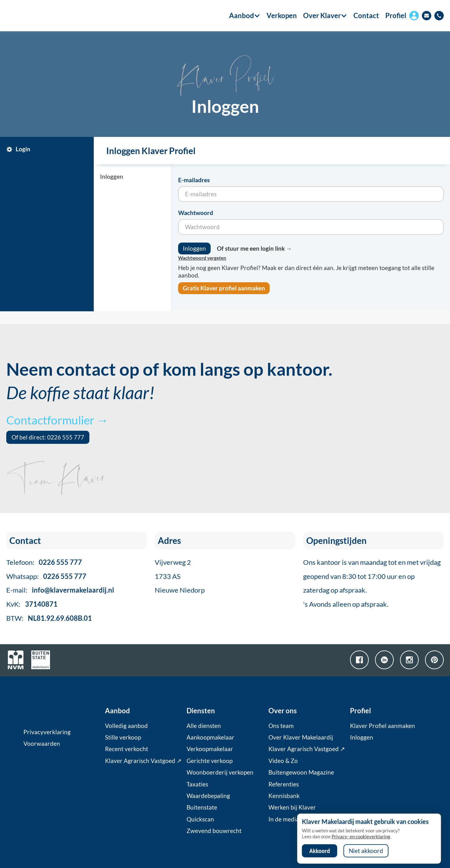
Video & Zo (283, 761)
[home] (41, 16)
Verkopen (282, 16)
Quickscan (200, 819)
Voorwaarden (42, 744)
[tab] (48, 149)
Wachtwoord (196, 213)
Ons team (281, 726)
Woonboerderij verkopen (220, 772)
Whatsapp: (46, 576)
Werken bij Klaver (292, 807)
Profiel (396, 15)
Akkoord (320, 851)
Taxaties (197, 784)
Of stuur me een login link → (254, 248)
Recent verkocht (127, 749)
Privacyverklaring (47, 732)
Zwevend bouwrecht (214, 831)
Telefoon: (44, 562)
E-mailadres (194, 180)
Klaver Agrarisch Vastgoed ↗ (143, 761)
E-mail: (60, 590)
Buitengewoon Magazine (301, 772)
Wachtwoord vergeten (202, 258)
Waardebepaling (208, 796)
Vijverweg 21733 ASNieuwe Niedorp (180, 576)
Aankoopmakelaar (210, 737)
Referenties (284, 784)
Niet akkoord (366, 851)
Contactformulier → (57, 420)
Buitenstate (202, 807)
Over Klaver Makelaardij (301, 737)
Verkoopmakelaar (210, 749)
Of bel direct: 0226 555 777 (48, 437)
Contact (366, 16)
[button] (242, 16)
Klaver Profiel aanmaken (382, 726)
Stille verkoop (123, 737)
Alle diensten (204, 726)
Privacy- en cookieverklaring (361, 836)
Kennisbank (284, 796)
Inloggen (362, 737)
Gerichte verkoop (210, 761)
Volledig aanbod (126, 726)
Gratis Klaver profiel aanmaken (224, 288)
